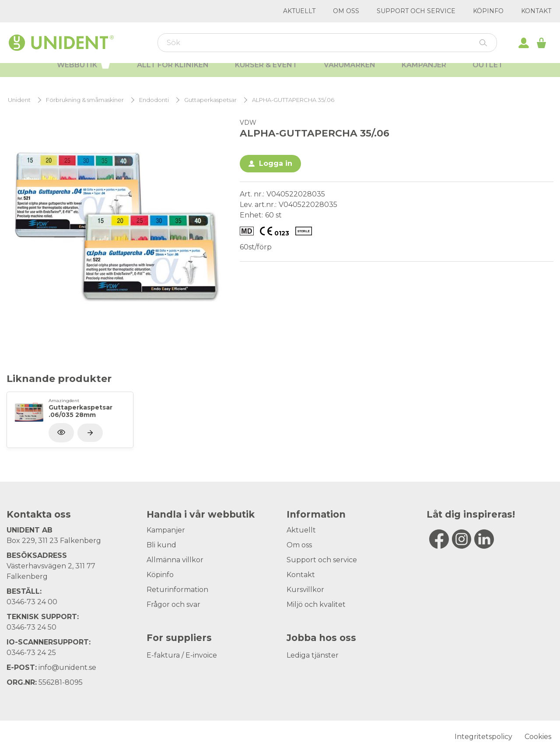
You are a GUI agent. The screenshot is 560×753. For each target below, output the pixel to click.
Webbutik (84, 74)
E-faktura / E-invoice (182, 655)
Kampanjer (424, 75)
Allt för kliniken (173, 75)
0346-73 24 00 (32, 602)
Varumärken (350, 75)
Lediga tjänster (313, 655)
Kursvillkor (305, 590)
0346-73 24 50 (31, 627)
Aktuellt (299, 11)
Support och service (416, 11)
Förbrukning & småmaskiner (85, 100)
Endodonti (154, 100)
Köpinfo (488, 11)
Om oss (346, 11)
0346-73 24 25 (31, 653)
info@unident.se (67, 667)
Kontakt (536, 11)
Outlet (488, 75)
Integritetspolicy (483, 737)
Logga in (276, 163)
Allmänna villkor (175, 560)
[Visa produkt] (90, 433)
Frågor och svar (173, 604)
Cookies (538, 737)
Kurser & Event (266, 75)
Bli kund (161, 545)
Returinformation (177, 590)
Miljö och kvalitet (316, 604)
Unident (19, 100)
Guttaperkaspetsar (210, 100)
